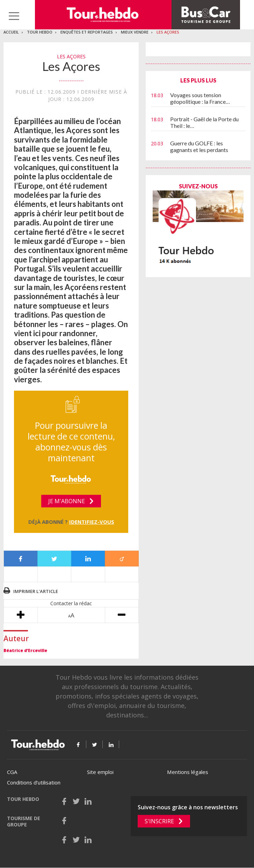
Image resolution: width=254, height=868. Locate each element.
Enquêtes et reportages (87, 32)
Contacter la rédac (71, 603)
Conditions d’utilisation (34, 782)
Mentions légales (188, 772)
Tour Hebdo (40, 32)
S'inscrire (159, 821)
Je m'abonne (67, 501)
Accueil (11, 32)
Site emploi (100, 772)
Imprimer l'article (36, 591)
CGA (12, 772)
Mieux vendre (135, 32)
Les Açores (168, 32)
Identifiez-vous (92, 522)
